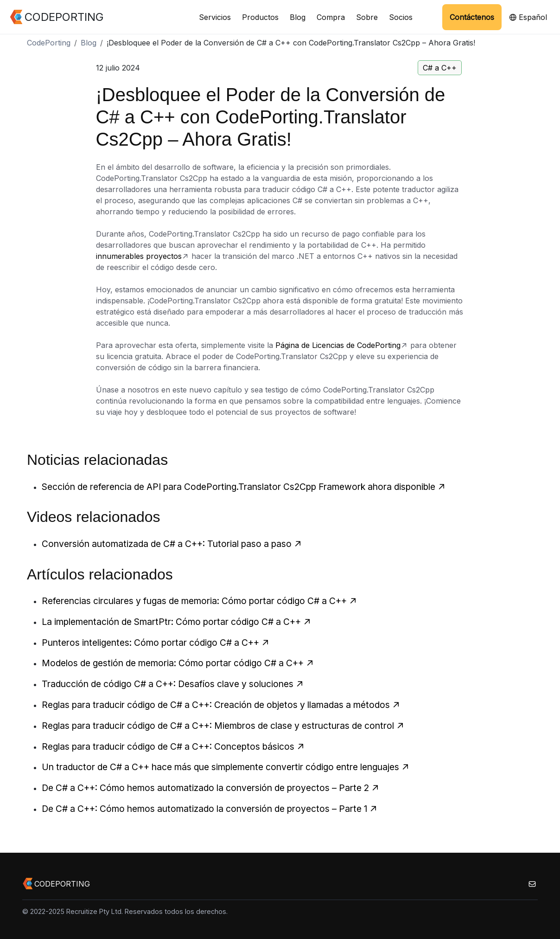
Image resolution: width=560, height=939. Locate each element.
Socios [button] (401, 17)
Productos (260, 17)
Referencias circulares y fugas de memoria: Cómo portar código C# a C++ (200, 601)
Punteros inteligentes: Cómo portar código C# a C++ (156, 643)
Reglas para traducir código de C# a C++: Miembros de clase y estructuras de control (223, 726)
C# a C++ (440, 68)
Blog (298, 17)
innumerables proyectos (139, 256)
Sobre (367, 17)
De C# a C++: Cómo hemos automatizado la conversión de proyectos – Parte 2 (211, 788)
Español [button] (528, 17)
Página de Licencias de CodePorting (338, 345)
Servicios (215, 17)
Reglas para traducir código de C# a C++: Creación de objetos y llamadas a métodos (221, 705)
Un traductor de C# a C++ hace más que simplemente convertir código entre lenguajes (226, 767)
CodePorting (49, 43)
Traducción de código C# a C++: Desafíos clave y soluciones (173, 684)
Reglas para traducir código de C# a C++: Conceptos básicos (173, 746)
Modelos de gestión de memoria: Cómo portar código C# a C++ (178, 663)
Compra (331, 17)
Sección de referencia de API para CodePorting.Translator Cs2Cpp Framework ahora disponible (244, 487)
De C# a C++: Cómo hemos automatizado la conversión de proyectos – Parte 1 (210, 809)
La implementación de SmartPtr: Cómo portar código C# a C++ (177, 622)
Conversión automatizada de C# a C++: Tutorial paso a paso (172, 544)
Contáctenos (472, 17)
